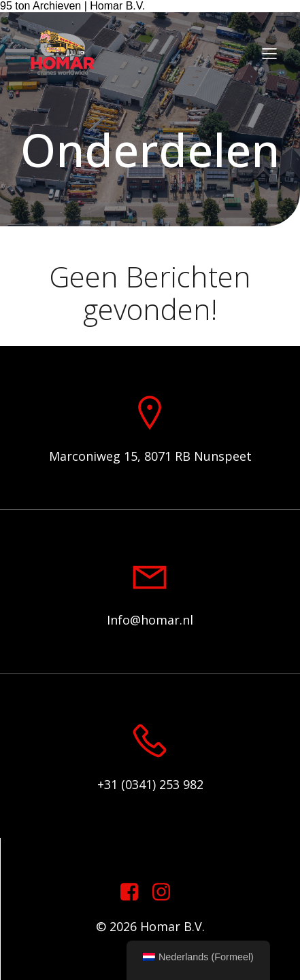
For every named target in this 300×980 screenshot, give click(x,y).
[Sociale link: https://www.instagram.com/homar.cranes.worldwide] (166, 892)
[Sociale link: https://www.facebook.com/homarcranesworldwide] (134, 892)
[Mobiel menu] (269, 53)
